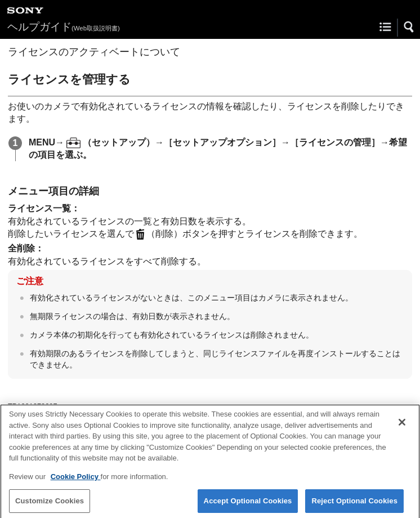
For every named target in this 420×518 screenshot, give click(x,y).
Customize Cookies (50, 504)
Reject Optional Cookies (354, 504)
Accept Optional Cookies (248, 504)
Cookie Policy (76, 480)
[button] (409, 27)
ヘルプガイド (64, 27)
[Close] (402, 426)
